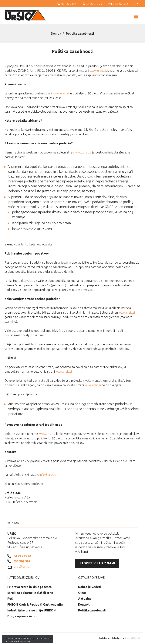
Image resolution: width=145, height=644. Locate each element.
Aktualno (85, 599)
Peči (10, 599)
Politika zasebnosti (92, 610)
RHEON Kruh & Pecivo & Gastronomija (35, 604)
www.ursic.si (98, 71)
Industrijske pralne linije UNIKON (32, 610)
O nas (82, 593)
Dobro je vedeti (90, 587)
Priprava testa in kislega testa (29, 587)
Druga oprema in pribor (25, 616)
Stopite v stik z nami (97, 563)
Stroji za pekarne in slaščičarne (30, 593)
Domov (56, 33)
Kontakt (84, 604)
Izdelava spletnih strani (120, 638)
